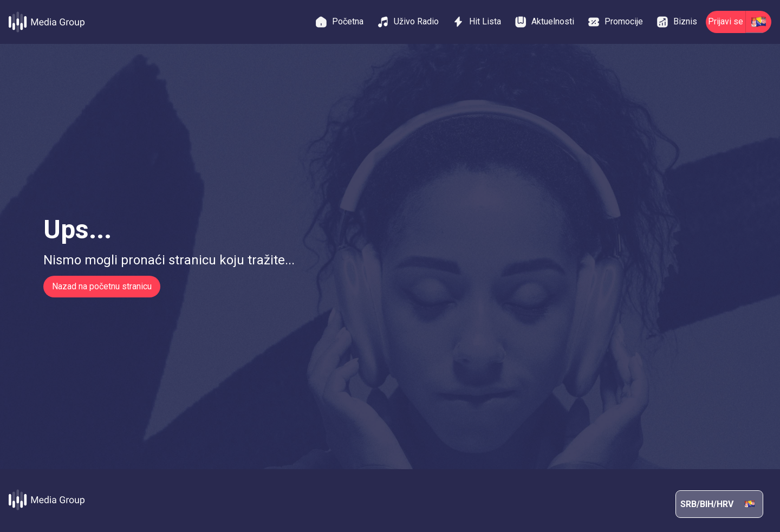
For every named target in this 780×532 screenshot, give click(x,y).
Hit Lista (476, 22)
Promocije (615, 22)
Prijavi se (726, 21)
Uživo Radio (408, 22)
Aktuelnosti (544, 22)
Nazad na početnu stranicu (102, 286)
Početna (339, 22)
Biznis (677, 22)
